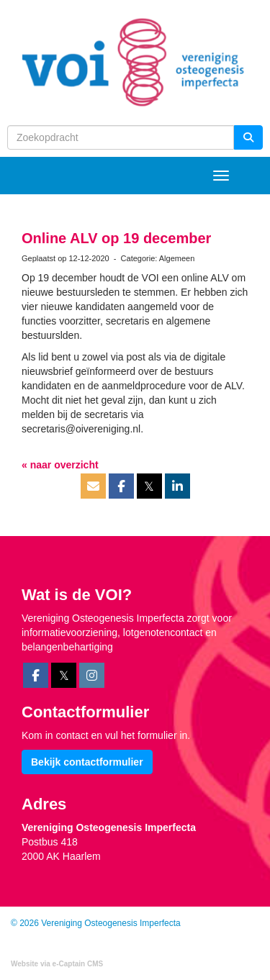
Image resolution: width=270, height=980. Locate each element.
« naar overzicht (60, 465)
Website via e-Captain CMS (57, 964)
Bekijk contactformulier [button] (87, 762)
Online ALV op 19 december (116, 238)
